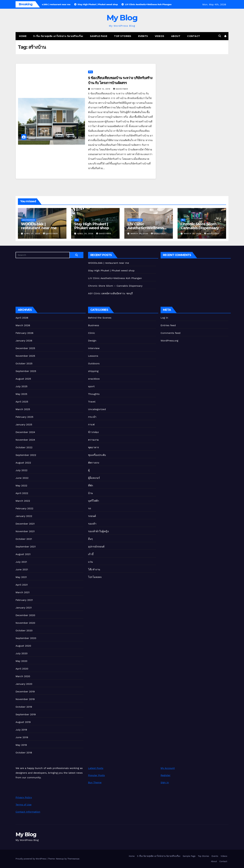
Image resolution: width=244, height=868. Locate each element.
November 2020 (25, 623)
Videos (160, 36)
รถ (90, 508)
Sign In (165, 782)
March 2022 (23, 501)
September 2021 (26, 547)
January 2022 (24, 516)
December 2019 (25, 692)
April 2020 (22, 669)
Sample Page (99, 36)
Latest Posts (96, 768)
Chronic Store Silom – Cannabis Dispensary (200, 226)
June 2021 (22, 569)
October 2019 (24, 707)
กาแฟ (91, 425)
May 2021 (21, 577)
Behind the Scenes (100, 318)
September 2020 (26, 638)
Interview (94, 348)
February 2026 (24, 333)
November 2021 (25, 531)
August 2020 (23, 646)
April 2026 (22, 318)
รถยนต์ (92, 516)
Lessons (93, 356)
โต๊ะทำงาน (94, 569)
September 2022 (26, 455)
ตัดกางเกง (94, 463)
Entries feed (168, 325)
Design (92, 341)
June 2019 (22, 737)
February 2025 (24, 417)
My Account (168, 768)
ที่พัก (91, 486)
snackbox (94, 379)
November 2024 (25, 440)
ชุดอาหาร (94, 447)
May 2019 (21, 745)
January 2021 (24, 608)
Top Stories (123, 36)
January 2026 (24, 341)
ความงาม (93, 440)
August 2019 (23, 722)
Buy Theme (95, 782)
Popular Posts (96, 775)
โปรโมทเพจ (95, 577)
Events (143, 36)
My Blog (122, 18)
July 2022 (21, 470)
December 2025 (25, 348)
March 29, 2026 (140, 234)
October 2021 (24, 539)
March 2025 (23, 409)
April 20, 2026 (86, 234)
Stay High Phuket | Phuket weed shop (92, 226)
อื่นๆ (77, 220)
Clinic (91, 333)
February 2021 (24, 600)
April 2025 (22, 402)
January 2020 (24, 684)
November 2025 (25, 356)
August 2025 (23, 379)
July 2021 (21, 562)
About (176, 36)
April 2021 (22, 585)
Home (23, 36)
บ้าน (90, 72)
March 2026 (23, 325)
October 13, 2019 (101, 89)
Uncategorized (29, 220)
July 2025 (21, 386)
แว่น (90, 562)
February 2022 (24, 508)
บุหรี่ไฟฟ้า (94, 501)
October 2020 (24, 630)
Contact (194, 36)
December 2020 (25, 615)
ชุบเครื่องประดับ (97, 455)
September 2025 (26, 371)
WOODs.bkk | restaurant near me (39, 226)
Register (165, 775)
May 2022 (21, 486)
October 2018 (24, 753)
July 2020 (22, 653)
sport (91, 386)
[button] (220, 36)
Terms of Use (23, 805)
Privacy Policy (24, 797)
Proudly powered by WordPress (31, 859)
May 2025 (21, 394)
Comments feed (171, 333)
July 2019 (21, 730)
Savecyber (121, 89)
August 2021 (23, 554)
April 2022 (22, 493)
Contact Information (28, 812)
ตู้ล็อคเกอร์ (94, 478)
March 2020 (23, 676)
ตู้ (89, 470)
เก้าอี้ (91, 554)
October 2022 (24, 447)
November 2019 (25, 699)
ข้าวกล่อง (93, 432)
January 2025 (24, 425)
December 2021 (25, 524)
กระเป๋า (92, 417)
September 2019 (26, 714)
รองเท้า (92, 524)
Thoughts (94, 394)
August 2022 (23, 463)
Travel (92, 402)
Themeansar (73, 859)
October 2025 (24, 363)
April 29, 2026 (32, 234)
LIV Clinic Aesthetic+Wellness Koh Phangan (145, 228)
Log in (164, 318)
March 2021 (23, 592)
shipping (93, 371)
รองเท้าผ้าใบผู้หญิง (98, 531)
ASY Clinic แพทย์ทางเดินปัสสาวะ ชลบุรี (110, 293)
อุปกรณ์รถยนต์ (96, 547)
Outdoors (94, 363)
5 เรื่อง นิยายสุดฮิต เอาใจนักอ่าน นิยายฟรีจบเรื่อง (58, 36)
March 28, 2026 (193, 234)
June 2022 (22, 478)
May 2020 (21, 661)
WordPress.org (169, 341)
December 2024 (25, 432)
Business (94, 325)
